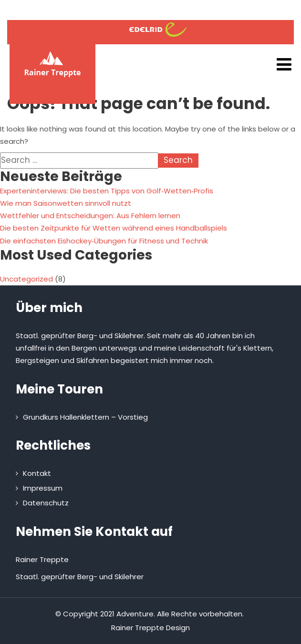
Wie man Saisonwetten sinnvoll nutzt (66, 203)
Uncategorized (26, 279)
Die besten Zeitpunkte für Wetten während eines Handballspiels (114, 228)
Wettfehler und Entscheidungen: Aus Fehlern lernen (90, 216)
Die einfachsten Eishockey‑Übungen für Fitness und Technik (104, 241)
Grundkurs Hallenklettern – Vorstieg (85, 417)
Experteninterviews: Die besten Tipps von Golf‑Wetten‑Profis (107, 191)
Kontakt (37, 473)
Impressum (43, 488)
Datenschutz (46, 503)
